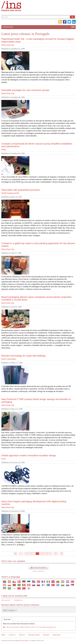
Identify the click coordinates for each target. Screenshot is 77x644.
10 (45, 554)
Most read (7, 619)
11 (49, 554)
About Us (22, 635)
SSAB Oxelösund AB (10, 193)
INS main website (34, 635)
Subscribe (46, 635)
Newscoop (11, 641)
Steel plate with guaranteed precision (21, 190)
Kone (4, 459)
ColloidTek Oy (18, 600)
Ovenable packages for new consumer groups (25, 90)
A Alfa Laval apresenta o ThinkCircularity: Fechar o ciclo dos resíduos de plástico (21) (31, 627)
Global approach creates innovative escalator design (29, 455)
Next (62, 554)
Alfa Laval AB (6, 600)
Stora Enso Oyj (8, 45)
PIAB (3, 150)
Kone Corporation (9, 359)
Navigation (8, 27)
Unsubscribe (56, 635)
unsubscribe (41, 571)
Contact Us (12, 635)
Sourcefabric (25, 641)
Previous (15, 554)
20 (56, 554)
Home (3, 635)
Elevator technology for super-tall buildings (24, 356)
